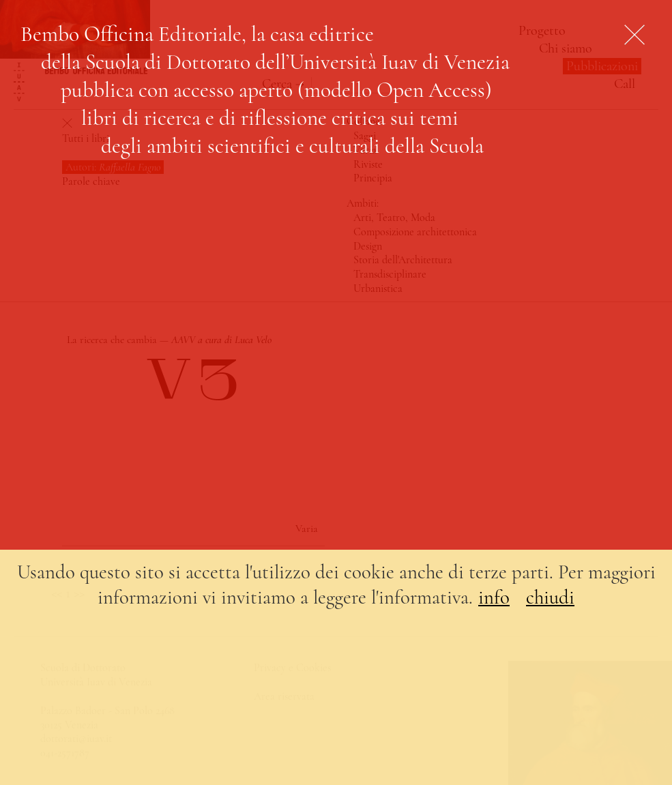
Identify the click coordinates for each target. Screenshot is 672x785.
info (494, 597)
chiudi (550, 597)
